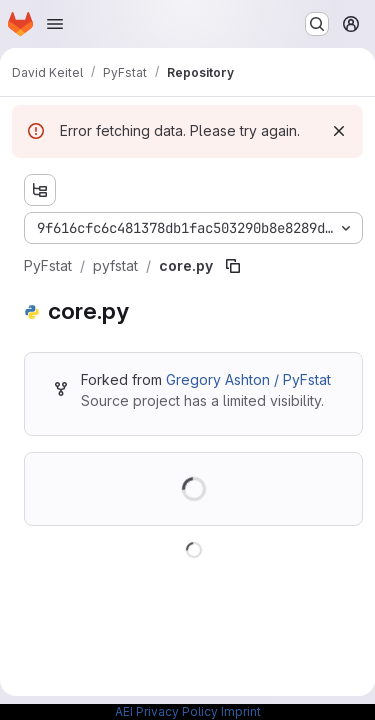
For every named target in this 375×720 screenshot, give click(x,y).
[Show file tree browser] (40, 190)
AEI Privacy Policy (166, 711)
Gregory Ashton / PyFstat (248, 379)
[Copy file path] (233, 266)
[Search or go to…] (317, 24)
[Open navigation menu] (55, 24)
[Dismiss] (339, 131)
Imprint (241, 711)
